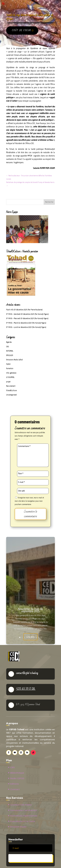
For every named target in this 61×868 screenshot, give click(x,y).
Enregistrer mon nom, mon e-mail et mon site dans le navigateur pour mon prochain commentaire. (29, 501)
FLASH (8, 364)
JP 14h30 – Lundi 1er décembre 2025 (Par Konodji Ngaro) (26, 327)
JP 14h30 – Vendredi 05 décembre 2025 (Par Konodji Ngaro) (27, 314)
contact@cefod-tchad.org (27, 673)
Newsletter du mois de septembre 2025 (30, 610)
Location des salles (21, 805)
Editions (15, 784)
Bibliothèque (17, 773)
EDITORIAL (10, 351)
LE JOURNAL (10, 377)
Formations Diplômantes (24, 816)
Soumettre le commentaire (30, 514)
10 (41, 637)
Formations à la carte (23, 821)
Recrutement (11, 386)
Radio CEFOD (17, 778)
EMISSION (10, 355)
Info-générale (11, 373)
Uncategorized (11, 395)
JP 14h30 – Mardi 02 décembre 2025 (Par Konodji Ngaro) (26, 323)
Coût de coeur (21, 30)
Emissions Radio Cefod (14, 360)
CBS (8, 347)
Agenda (9, 342)
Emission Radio (18, 827)
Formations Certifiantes (24, 810)
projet (8, 382)
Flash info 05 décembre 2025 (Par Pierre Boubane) (24, 310)
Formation (10, 368)
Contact (15, 789)
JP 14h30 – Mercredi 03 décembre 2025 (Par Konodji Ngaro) (27, 318)
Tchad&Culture (11, 390)
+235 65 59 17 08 (26, 688)
